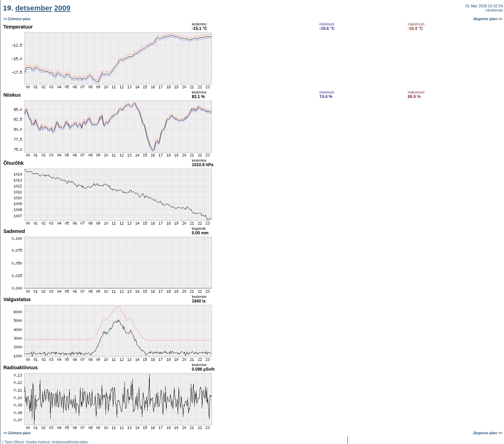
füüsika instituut (38, 442)
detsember (34, 8)
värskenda (494, 10)
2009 (62, 8)
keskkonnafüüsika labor (70, 442)
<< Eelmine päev (17, 19)
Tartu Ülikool (14, 442)
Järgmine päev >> (488, 19)
